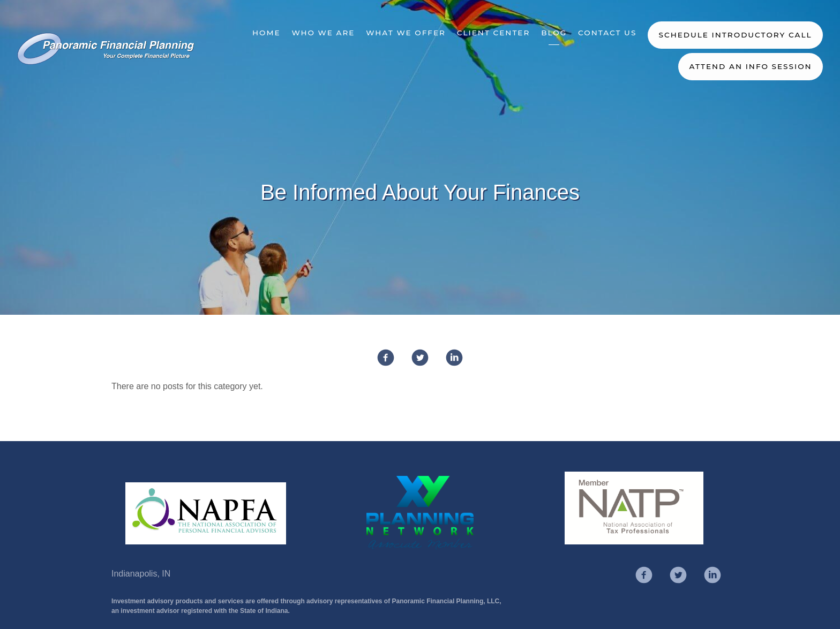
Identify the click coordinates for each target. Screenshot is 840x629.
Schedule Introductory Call (736, 35)
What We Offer (406, 33)
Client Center (494, 33)
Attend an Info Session (750, 66)
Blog (554, 33)
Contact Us (607, 33)
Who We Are (323, 33)
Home (267, 33)
